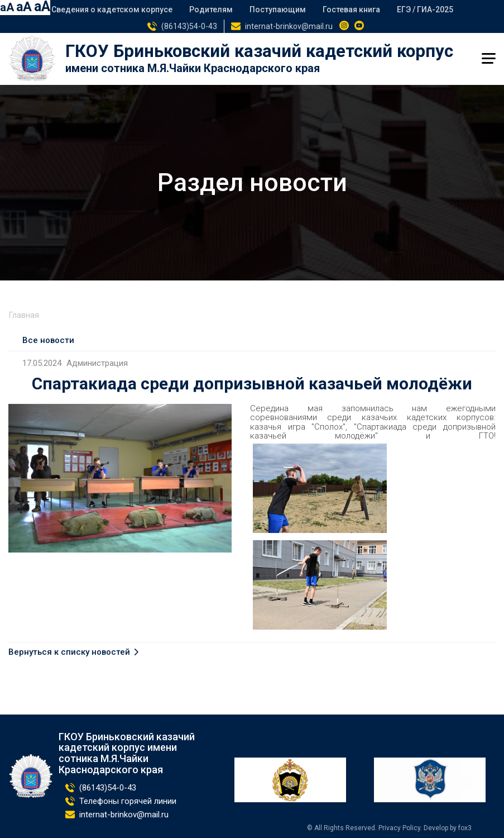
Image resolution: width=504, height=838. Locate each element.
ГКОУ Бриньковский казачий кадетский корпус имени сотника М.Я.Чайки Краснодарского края (127, 753)
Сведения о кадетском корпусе (112, 9)
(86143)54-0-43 (189, 26)
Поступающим (278, 9)
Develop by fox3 (448, 828)
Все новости (48, 340)
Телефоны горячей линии (128, 801)
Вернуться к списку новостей (69, 652)
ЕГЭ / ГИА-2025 (425, 9)
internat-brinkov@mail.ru (289, 26)
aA (7, 7)
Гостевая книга (351, 9)
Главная (24, 315)
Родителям (211, 9)
